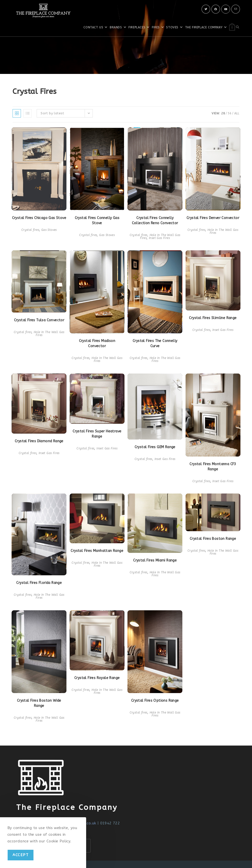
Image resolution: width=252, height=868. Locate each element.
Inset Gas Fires (159, 238)
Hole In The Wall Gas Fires (223, 231)
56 (229, 113)
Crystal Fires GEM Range (155, 447)
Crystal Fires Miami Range (155, 560)
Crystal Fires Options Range (155, 701)
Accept (21, 855)
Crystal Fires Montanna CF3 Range (213, 467)
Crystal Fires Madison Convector (97, 343)
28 (223, 113)
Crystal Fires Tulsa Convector (39, 320)
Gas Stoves (49, 230)
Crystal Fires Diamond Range (39, 441)
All (237, 113)
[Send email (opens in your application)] (236, 9)
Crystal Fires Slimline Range (213, 318)
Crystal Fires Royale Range (97, 678)
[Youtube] (226, 9)
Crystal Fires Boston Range (213, 539)
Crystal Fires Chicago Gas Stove (39, 218)
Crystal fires (30, 230)
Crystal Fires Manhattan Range (97, 551)
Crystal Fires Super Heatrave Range (97, 434)
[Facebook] (216, 9)
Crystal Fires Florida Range (39, 583)
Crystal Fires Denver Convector (213, 218)
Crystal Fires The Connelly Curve (155, 343)
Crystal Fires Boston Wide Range (39, 703)
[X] (206, 9)
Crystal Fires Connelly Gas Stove (97, 221)
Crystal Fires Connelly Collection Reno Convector (155, 221)
